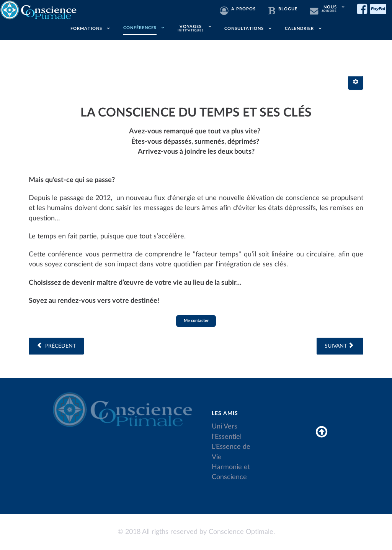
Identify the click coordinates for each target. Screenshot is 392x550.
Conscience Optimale (241, 532)
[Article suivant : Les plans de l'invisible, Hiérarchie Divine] (340, 346)
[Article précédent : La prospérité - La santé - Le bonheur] (56, 346)
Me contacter (196, 321)
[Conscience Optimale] (39, 9)
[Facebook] (363, 9)
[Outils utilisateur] (356, 83)
